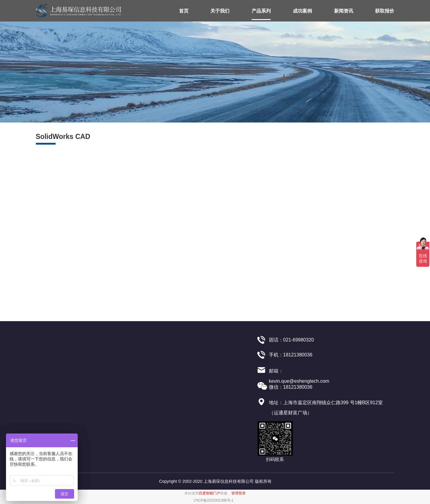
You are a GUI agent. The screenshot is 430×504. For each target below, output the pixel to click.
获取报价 (385, 11)
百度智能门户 (209, 493)
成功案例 (302, 11)
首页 (184, 11)
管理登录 (238, 493)
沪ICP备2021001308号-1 (214, 500)
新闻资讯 (344, 11)
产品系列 (261, 11)
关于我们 (220, 11)
